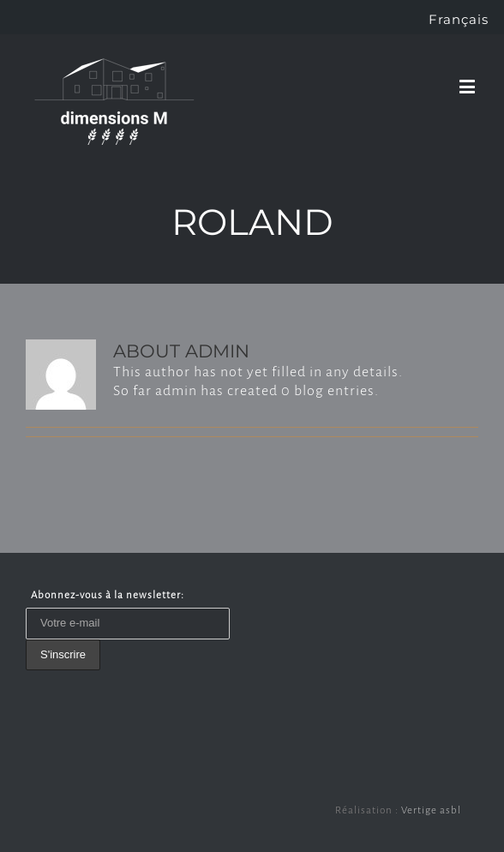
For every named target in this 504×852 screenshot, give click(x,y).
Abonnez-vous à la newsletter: (108, 595)
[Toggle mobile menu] (469, 86)
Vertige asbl (431, 810)
